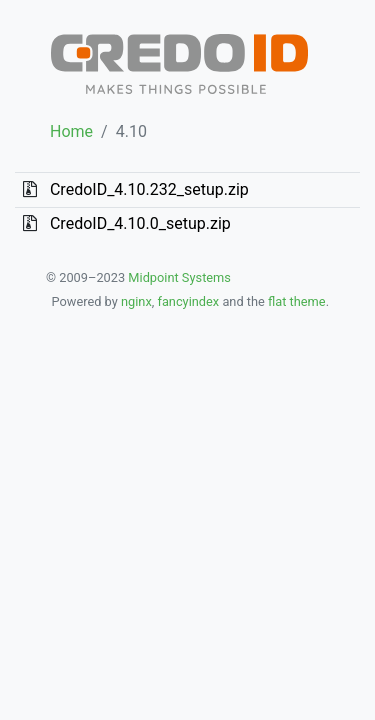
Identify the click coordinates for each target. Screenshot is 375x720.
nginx (136, 301)
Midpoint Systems (178, 277)
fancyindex (188, 301)
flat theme (297, 301)
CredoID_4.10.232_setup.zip (149, 189)
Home (71, 131)
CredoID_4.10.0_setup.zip (140, 223)
